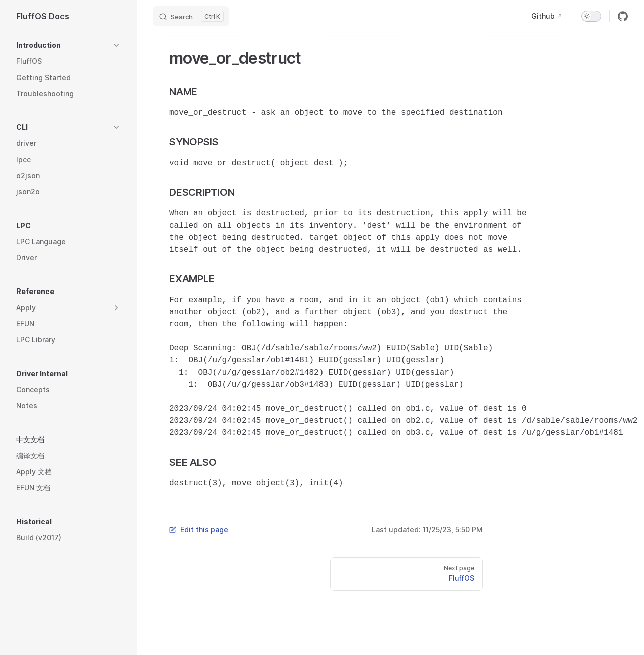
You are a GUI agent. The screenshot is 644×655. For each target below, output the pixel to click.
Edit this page (199, 529)
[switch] (591, 16)
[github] (623, 16)
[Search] (191, 16)
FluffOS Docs (43, 16)
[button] (68, 45)
